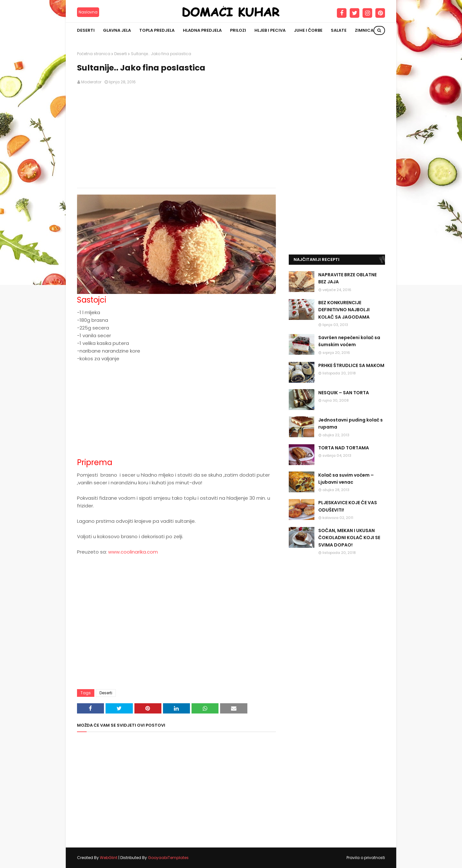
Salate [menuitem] (339, 30)
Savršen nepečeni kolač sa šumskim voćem (349, 341)
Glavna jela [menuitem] (117, 30)
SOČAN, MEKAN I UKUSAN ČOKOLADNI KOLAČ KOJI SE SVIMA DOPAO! (349, 538)
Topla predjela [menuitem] (157, 30)
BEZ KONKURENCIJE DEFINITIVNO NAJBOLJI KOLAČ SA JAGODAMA (344, 310)
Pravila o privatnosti (366, 858)
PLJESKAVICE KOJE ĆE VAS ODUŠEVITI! (348, 506)
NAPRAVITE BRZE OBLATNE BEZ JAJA (347, 278)
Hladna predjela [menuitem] (202, 30)
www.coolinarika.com (133, 552)
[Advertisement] (176, 137)
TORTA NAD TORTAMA (344, 448)
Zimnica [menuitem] (364, 30)
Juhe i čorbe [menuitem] (308, 30)
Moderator (91, 82)
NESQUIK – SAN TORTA (344, 393)
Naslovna (88, 12)
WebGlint (109, 858)
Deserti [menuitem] (86, 30)
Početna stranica (94, 54)
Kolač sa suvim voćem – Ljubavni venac (346, 479)
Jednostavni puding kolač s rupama (351, 423)
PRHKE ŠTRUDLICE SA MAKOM (351, 365)
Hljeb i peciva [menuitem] (270, 30)
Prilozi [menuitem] (238, 30)
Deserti (121, 54)
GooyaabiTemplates (168, 858)
